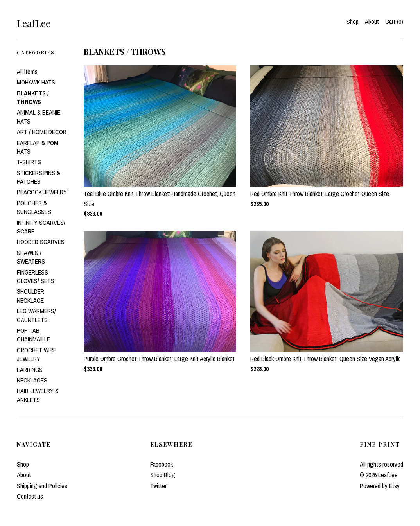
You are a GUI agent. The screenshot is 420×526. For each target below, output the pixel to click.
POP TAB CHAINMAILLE (33, 335)
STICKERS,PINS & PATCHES (39, 177)
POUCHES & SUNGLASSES (34, 207)
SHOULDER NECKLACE (31, 296)
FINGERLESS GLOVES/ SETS (36, 276)
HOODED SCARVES (41, 242)
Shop (353, 22)
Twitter (158, 486)
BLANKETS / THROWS (33, 97)
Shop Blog (163, 475)
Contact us (30, 496)
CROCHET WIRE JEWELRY (37, 354)
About (372, 22)
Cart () (394, 22)
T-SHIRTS (29, 162)
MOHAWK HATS (36, 82)
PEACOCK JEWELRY (42, 192)
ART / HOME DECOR (42, 132)
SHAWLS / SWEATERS (31, 257)
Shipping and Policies (42, 486)
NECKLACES (32, 380)
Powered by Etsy (380, 486)
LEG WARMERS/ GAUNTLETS (36, 315)
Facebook (162, 464)
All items (27, 72)
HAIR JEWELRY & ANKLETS (38, 395)
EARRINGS (30, 370)
